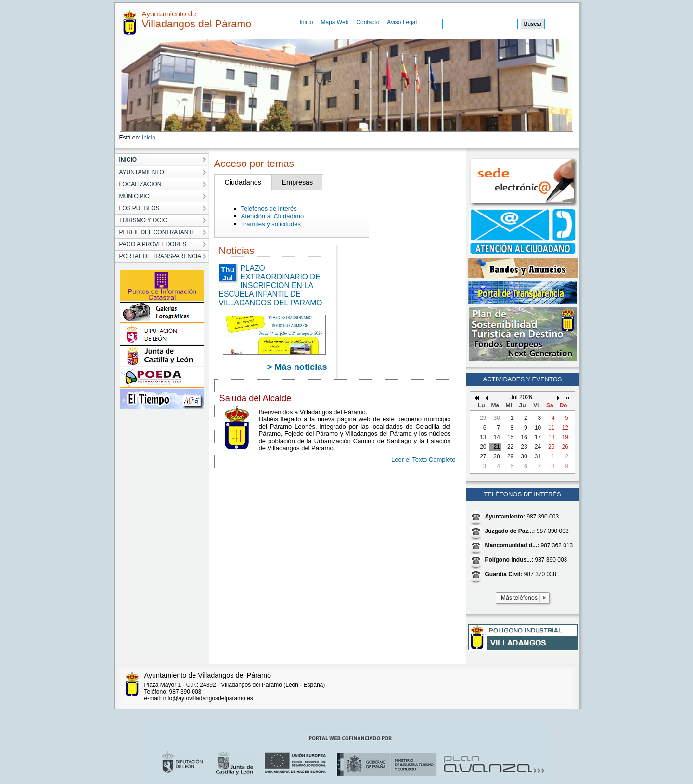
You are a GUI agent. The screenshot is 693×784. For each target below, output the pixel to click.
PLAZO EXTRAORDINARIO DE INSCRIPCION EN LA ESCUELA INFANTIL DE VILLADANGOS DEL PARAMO (271, 285)
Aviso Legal (402, 22)
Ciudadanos (243, 182)
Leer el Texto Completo (423, 460)
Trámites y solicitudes (271, 224)
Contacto (368, 22)
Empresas (297, 182)
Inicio (307, 22)
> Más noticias (297, 367)
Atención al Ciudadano (273, 216)
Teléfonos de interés (269, 209)
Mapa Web (335, 22)
